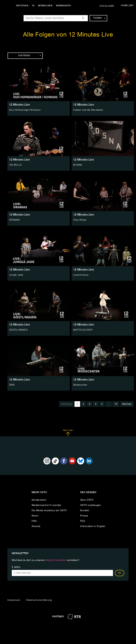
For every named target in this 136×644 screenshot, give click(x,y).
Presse (84, 516)
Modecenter (80, 385)
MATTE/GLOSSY (83, 330)
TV (34, 6)
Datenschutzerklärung (39, 600)
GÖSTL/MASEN (18, 330)
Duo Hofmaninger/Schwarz (25, 110)
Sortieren (30, 56)
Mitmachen (46, 6)
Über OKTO (87, 500)
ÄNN (12, 385)
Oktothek (23, 6)
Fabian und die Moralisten (88, 110)
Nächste (127, 404)
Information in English (93, 526)
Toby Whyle (80, 220)
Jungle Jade (16, 275)
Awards (36, 526)
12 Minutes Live (20, 105)
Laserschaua (81, 275)
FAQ (83, 521)
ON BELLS (15, 165)
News (35, 516)
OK (120, 573)
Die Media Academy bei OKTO (49, 510)
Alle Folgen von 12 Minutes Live (68, 35)
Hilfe (34, 521)
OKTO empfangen (91, 505)
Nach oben (68, 433)
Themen (99, 18)
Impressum (14, 600)
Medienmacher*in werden (47, 505)
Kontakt (85, 510)
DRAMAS (14, 220)
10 (116, 404)
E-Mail (16, 567)
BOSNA (78, 165)
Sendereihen (39, 500)
